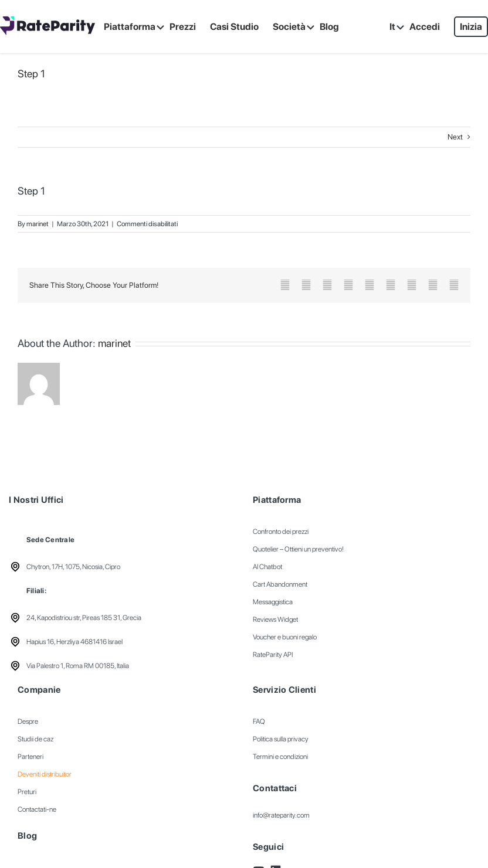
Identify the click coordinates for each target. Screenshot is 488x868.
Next (455, 137)
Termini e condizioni (280, 757)
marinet (38, 224)
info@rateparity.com (281, 815)
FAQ (259, 721)
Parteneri (30, 757)
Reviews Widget (275, 619)
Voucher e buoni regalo (285, 637)
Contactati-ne (37, 809)
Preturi (27, 792)
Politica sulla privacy (281, 739)
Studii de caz (35, 739)
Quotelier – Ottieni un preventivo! (298, 549)
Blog (27, 836)
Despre (28, 721)
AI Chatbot (267, 567)
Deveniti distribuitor (45, 774)
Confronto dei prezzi (281, 532)
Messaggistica (273, 602)
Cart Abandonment (280, 584)
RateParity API (273, 655)
